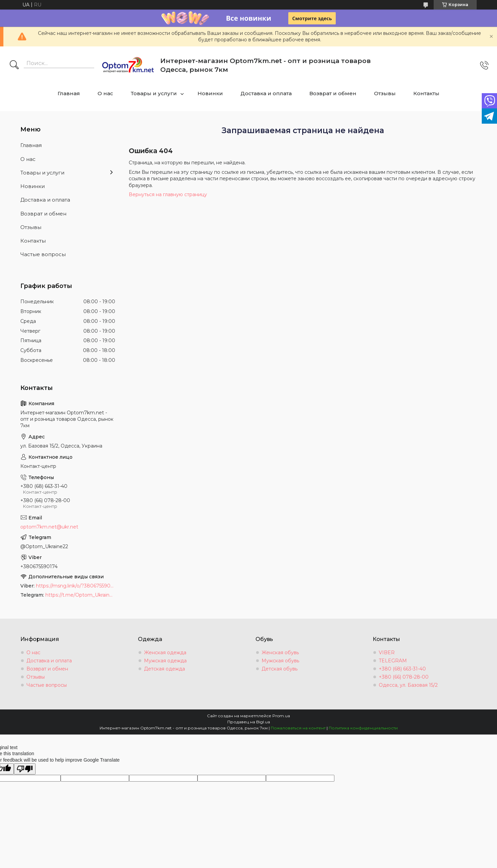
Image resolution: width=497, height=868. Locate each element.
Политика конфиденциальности (363, 728)
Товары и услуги (154, 93)
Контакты (426, 93)
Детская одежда (164, 669)
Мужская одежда (165, 661)
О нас (105, 93)
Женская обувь (280, 653)
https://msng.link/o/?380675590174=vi (76, 586)
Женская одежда (165, 653)
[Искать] (14, 65)
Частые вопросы (43, 254)
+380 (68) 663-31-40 (402, 669)
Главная (69, 93)
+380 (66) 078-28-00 (404, 677)
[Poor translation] (25, 769)
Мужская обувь (280, 661)
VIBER (387, 653)
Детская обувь (279, 669)
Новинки (210, 93)
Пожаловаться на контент (298, 728)
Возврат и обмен (333, 93)
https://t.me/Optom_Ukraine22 (80, 595)
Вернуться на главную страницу (168, 194)
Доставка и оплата (266, 93)
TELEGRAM (393, 661)
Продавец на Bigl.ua (249, 722)
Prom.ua (281, 716)
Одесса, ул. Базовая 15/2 (408, 685)
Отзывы (385, 93)
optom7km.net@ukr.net (49, 527)
